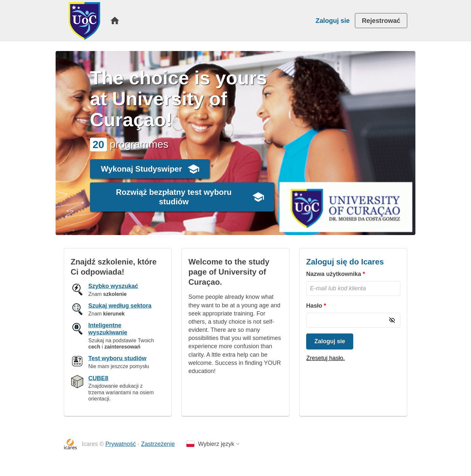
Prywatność (121, 444)
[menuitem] (115, 21)
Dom (115, 21)
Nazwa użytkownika (334, 274)
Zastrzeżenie (158, 444)
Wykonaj (142, 169)
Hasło (314, 306)
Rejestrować (381, 21)
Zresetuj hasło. (325, 358)
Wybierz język (216, 444)
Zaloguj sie (333, 21)
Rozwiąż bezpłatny (174, 197)
